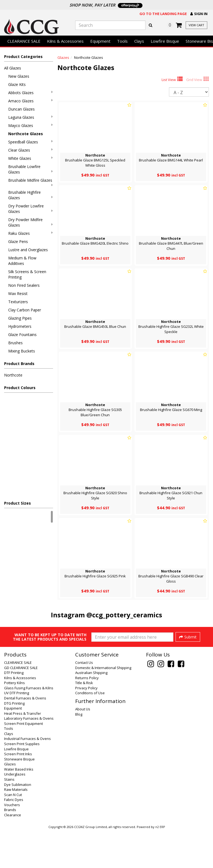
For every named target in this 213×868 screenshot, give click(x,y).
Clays (139, 41)
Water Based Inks (19, 806)
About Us (83, 746)
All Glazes (13, 68)
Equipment (100, 41)
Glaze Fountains (22, 335)
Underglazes (15, 811)
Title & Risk (84, 720)
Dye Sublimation (18, 822)
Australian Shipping (91, 710)
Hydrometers (20, 326)
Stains (9, 817)
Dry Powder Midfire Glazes (30, 222)
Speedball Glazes (30, 142)
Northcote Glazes (26, 134)
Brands (10, 847)
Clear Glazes (30, 150)
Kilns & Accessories (65, 41)
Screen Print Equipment (24, 761)
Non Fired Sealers (24, 285)
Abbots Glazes (30, 93)
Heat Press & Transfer (23, 751)
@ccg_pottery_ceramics (124, 615)
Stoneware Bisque (19, 796)
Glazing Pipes (20, 318)
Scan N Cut (13, 832)
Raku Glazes (30, 233)
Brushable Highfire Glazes (30, 195)
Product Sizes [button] (17, 503)
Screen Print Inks (18, 791)
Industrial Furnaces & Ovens (27, 776)
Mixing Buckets (22, 351)
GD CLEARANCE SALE (21, 705)
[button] (199, 14)
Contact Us (84, 700)
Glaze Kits (17, 84)
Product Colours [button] (20, 388)
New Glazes (19, 76)
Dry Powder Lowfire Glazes (30, 209)
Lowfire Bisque (165, 41)
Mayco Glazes (30, 125)
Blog (79, 751)
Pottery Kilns (14, 720)
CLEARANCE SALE (24, 41)
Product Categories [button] (23, 57)
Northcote (13, 375)
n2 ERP (160, 864)
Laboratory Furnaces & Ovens (29, 756)
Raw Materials (16, 827)
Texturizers (18, 302)
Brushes (15, 343)
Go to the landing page (163, 14)
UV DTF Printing (17, 730)
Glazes (63, 57)
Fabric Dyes (14, 837)
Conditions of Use (90, 730)
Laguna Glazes (30, 117)
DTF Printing (14, 710)
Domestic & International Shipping (103, 705)
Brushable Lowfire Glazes (30, 169)
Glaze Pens (18, 241)
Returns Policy (87, 715)
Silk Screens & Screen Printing (27, 274)
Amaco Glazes (30, 101)
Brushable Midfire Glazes (30, 182)
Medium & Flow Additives (22, 261)
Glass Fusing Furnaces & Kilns (29, 725)
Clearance (13, 852)
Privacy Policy (86, 725)
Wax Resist (18, 293)
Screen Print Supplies (22, 781)
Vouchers (12, 842)
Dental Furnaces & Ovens (25, 735)
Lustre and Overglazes (28, 250)
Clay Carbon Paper (25, 310)
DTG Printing (14, 740)
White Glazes (30, 158)
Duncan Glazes (21, 109)
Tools (122, 41)
